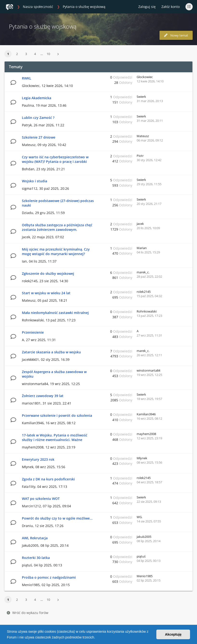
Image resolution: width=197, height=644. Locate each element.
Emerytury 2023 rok (38, 459)
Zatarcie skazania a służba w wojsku (51, 352)
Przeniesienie (33, 332)
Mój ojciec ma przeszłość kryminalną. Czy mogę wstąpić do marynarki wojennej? (56, 251)
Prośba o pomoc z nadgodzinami (49, 577)
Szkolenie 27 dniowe (39, 137)
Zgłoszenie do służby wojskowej (48, 273)
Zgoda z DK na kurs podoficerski (48, 479)
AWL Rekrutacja (35, 538)
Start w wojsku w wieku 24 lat (46, 293)
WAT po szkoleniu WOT (41, 499)
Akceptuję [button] (173, 634)
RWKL (27, 78)
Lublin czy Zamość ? (38, 118)
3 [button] (26, 54)
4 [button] (35, 54)
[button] (97, 638)
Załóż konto (171, 7)
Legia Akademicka (37, 98)
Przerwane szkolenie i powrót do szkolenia (57, 415)
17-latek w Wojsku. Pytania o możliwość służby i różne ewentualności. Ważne (55, 437)
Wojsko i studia (35, 181)
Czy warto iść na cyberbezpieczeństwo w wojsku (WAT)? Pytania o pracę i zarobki (55, 159)
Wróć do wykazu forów (28, 613)
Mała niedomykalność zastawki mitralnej (55, 313)
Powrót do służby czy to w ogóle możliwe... (57, 518)
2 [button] (17, 54)
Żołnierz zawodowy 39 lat (43, 396)
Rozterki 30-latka (36, 558)
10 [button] (48, 54)
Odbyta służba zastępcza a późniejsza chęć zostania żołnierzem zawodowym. (57, 227)
